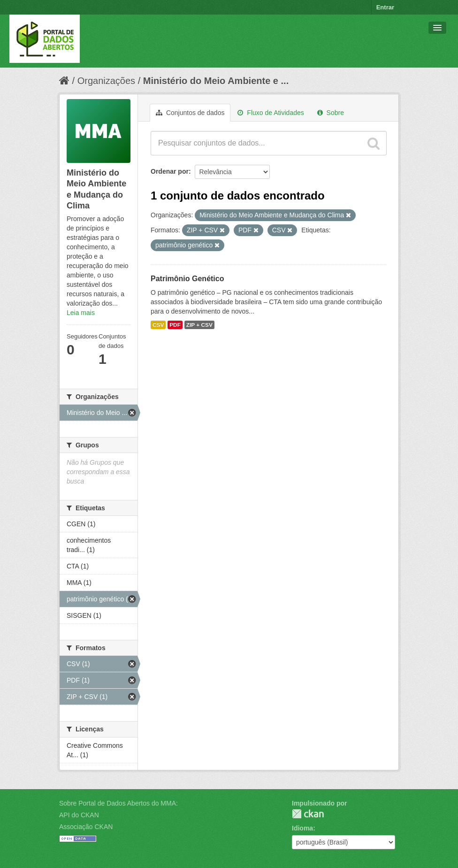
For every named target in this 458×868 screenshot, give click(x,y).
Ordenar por (170, 171)
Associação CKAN (86, 827)
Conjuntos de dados (190, 113)
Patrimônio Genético (187, 279)
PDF (175, 325)
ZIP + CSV (199, 325)
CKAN (308, 814)
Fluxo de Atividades (271, 113)
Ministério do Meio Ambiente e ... (216, 81)
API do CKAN (79, 815)
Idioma (302, 828)
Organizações (106, 81)
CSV (158, 325)
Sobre (331, 113)
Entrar (385, 7)
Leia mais (81, 313)
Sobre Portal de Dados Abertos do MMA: (118, 803)
